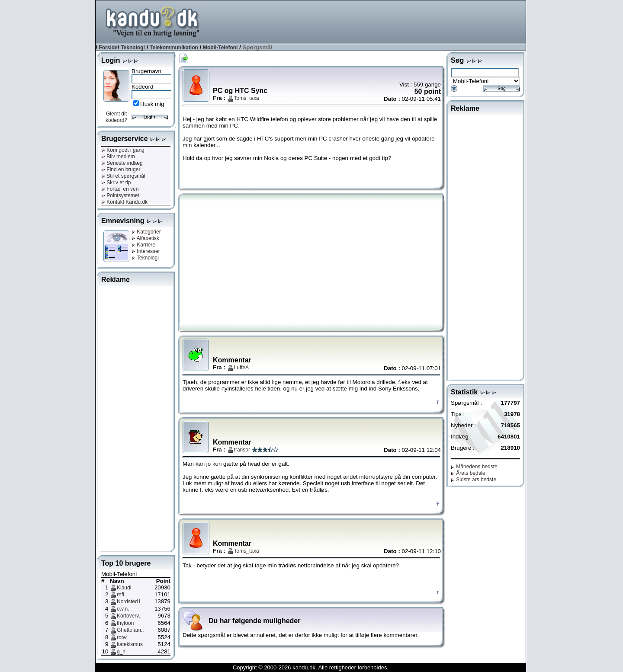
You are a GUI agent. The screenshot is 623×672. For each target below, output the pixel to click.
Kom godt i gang (123, 150)
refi (120, 595)
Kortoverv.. (129, 616)
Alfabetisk (145, 238)
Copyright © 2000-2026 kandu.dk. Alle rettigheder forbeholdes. (311, 667)
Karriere (143, 245)
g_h (121, 652)
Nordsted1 (129, 602)
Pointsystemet (120, 195)
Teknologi (133, 48)
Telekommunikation (174, 48)
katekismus (130, 644)
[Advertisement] (368, 21)
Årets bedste (468, 473)
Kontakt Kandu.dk (124, 202)
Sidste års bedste (474, 480)
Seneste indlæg (122, 163)
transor (242, 450)
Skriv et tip (116, 182)
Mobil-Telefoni (220, 48)
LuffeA (241, 368)
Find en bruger (121, 170)
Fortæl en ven (120, 189)
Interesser (146, 251)
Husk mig (152, 104)
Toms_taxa (247, 98)
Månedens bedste (474, 467)
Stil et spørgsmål (123, 176)
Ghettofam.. (130, 630)
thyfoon (125, 623)
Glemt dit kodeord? (116, 117)
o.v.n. (123, 609)
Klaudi (124, 588)
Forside (108, 48)
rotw (122, 637)
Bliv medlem (118, 157)
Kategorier (146, 232)
